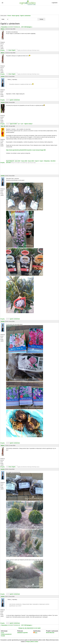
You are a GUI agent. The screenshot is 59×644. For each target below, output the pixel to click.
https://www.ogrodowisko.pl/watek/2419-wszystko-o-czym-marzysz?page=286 (26, 150)
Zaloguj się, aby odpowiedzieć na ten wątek (29, 628)
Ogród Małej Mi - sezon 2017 (13, 161)
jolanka (3, 76)
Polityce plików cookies (32, 642)
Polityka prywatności (6, 634)
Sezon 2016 (24, 161)
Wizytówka (47, 161)
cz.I (19, 124)
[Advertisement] (29, 10)
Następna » (29, 27)
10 (16, 27)
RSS (35, 633)
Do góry (3, 50)
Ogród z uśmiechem (25, 16)
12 (19, 27)
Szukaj (41, 19)
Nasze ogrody (16, 16)
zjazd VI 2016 (13, 124)
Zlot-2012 (9, 163)
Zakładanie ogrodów (22, 633)
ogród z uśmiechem (15, 100)
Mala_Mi (3, 126)
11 (18, 27)
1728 (25, 27)
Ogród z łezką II (28, 124)
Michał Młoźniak (50, 633)
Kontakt (3, 636)
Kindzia (3, 102)
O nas (2, 633)
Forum (9, 16)
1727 (22, 27)
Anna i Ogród (12, 50)
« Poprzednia (4, 27)
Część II (37, 161)
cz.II (22, 124)
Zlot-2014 (53, 161)
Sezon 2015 (31, 161)
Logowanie (55, 3)
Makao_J (3, 29)
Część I (41, 161)
